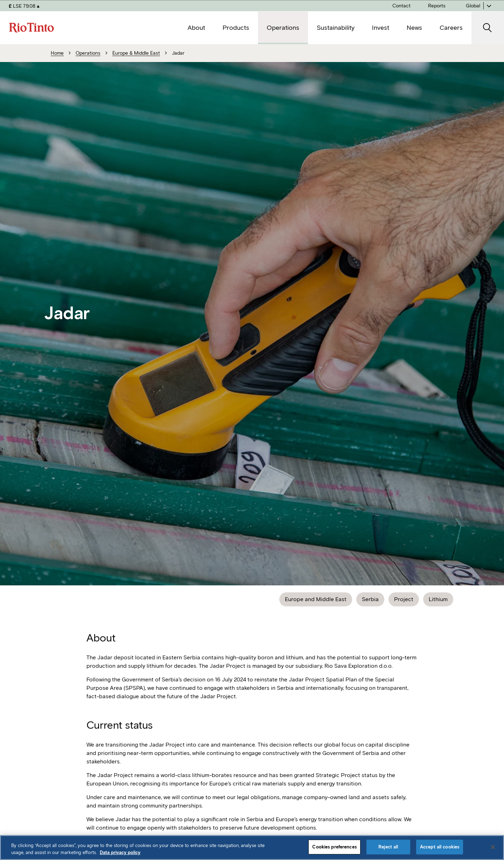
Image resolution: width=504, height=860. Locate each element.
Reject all (388, 847)
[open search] (488, 28)
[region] (252, 848)
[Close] (493, 847)
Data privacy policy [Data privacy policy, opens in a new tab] (120, 852)
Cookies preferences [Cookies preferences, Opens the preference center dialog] (334, 847)
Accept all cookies (440, 847)
